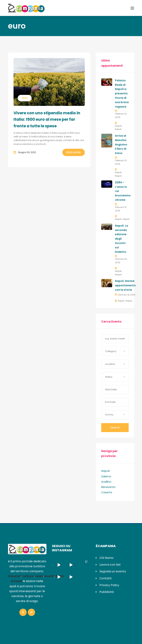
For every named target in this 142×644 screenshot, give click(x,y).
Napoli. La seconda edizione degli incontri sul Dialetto (122, 239)
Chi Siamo (106, 558)
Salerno (106, 476)
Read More (74, 152)
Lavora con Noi (110, 565)
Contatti (105, 578)
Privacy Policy (109, 585)
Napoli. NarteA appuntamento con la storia (125, 285)
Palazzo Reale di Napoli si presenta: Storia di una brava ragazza (122, 94)
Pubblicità (107, 592)
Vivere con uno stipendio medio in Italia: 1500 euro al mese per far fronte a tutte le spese (47, 119)
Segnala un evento (113, 571)
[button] (115, 351)
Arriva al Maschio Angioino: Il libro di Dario (121, 144)
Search (115, 428)
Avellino (106, 482)
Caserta (107, 492)
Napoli (118, 126)
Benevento (108, 487)
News (25, 98)
